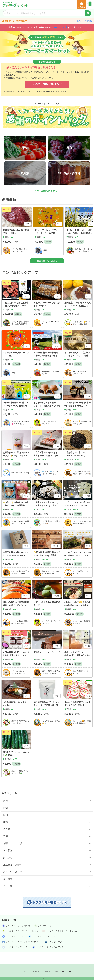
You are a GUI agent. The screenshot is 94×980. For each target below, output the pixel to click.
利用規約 (36, 972)
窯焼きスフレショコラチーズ (47, 664)
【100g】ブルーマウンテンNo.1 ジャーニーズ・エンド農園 (78, 567)
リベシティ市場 (60, 27)
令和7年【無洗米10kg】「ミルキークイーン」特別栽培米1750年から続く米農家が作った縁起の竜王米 (16, 418)
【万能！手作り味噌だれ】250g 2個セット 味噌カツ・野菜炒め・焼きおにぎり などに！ (78, 418)
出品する (82, 5)
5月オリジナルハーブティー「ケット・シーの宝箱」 (47, 243)
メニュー (90, 5)
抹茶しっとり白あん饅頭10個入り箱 (47, 615)
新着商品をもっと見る (47, 272)
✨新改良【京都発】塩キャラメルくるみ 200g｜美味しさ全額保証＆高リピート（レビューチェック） (47, 568)
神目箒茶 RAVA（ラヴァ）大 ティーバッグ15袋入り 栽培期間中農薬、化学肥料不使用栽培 (47, 718)
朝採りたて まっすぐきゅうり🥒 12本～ (16, 765)
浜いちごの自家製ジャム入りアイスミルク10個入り (78, 715)
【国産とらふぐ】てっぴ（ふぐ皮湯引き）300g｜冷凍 (47, 515)
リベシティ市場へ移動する (47, 84)
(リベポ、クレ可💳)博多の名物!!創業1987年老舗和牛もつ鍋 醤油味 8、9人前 (78, 617)
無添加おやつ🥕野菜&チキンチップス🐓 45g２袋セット (16, 465)
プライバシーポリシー (62, 972)
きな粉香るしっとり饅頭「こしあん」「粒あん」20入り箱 (47, 415)
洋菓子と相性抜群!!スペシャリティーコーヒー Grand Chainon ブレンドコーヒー (16, 567)
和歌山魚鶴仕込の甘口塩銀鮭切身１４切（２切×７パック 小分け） (16, 617)
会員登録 (88, 21)
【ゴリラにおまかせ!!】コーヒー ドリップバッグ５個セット (77, 517)
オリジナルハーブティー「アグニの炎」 (16, 366)
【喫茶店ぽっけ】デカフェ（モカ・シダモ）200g (77, 465)
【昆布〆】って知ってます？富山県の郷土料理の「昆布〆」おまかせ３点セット (47, 467)
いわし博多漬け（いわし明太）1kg (15, 715)
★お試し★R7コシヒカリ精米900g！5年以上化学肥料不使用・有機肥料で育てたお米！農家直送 (80, 246)
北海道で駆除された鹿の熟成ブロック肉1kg (16, 243)
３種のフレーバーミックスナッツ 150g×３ (47, 315)
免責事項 (46, 972)
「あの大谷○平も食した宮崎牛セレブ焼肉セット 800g (15, 315)
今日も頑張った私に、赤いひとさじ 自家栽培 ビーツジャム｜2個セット (16, 667)
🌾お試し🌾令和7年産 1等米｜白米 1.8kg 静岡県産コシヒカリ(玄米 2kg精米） (16, 517)
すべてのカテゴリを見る (47, 202)
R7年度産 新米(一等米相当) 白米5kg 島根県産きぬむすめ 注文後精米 (47, 367)
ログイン (80, 21)
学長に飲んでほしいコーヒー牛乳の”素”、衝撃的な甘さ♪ (78, 665)
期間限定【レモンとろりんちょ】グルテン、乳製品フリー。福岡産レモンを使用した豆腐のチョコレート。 (78, 319)
